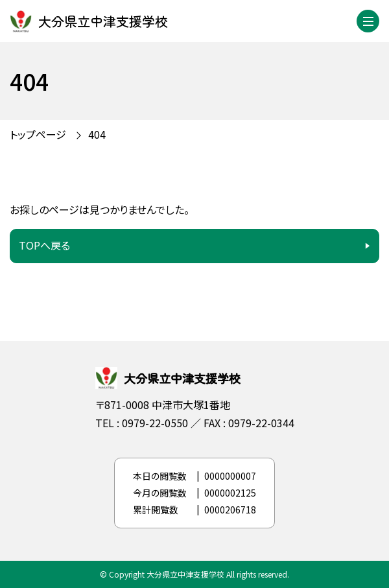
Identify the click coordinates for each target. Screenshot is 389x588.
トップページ (38, 134)
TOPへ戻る (44, 245)
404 (97, 134)
